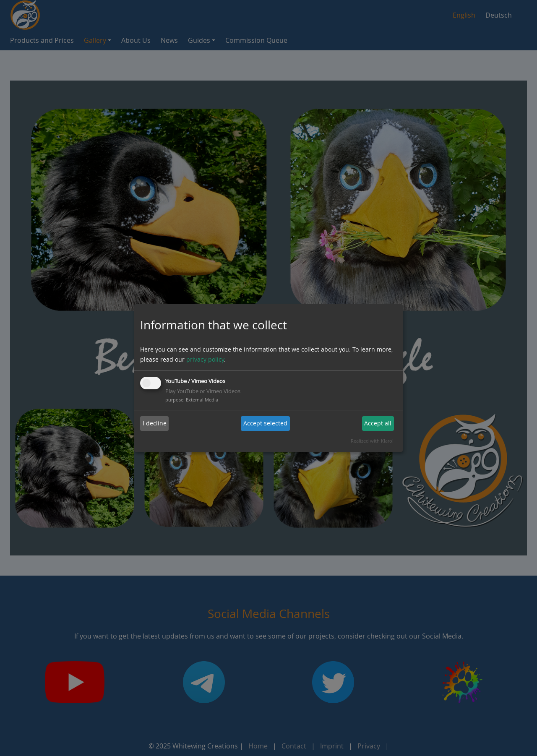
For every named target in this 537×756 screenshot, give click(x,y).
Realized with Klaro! (372, 441)
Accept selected (265, 423)
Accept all (378, 423)
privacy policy (205, 359)
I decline (155, 423)
